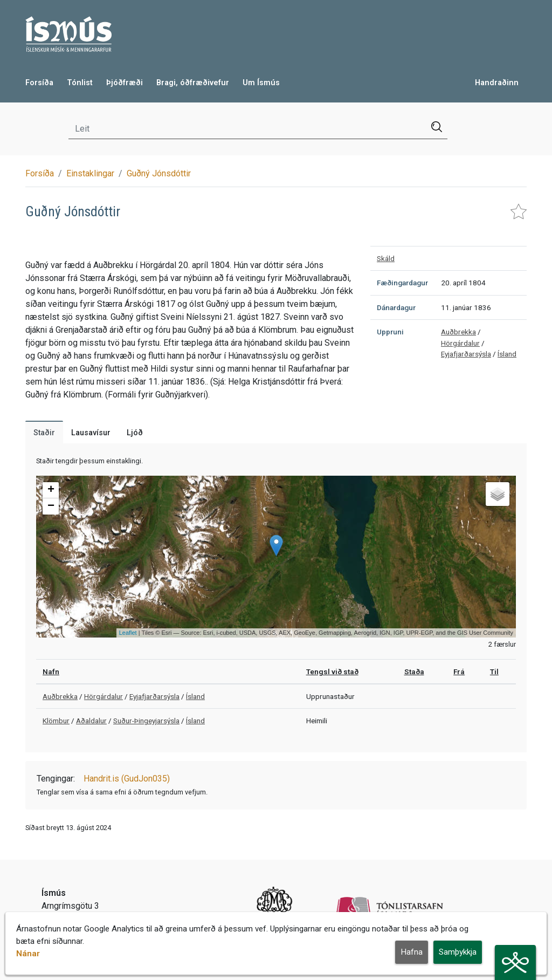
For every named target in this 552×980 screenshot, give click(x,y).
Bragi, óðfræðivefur (193, 83)
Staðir (44, 433)
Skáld (386, 258)
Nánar (28, 954)
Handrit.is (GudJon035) (127, 779)
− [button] (51, 506)
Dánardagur (396, 307)
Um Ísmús (261, 83)
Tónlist (80, 83)
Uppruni (390, 332)
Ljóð (135, 433)
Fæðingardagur (402, 283)
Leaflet (128, 633)
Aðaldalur (91, 721)
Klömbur (56, 721)
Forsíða (39, 83)
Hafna (412, 952)
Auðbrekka (458, 332)
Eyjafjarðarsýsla (466, 354)
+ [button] (51, 490)
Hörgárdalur (460, 343)
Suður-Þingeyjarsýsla (146, 721)
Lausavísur (91, 433)
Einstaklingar (90, 173)
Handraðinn (497, 83)
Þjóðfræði (125, 83)
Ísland (507, 354)
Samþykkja (458, 952)
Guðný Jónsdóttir (159, 173)
